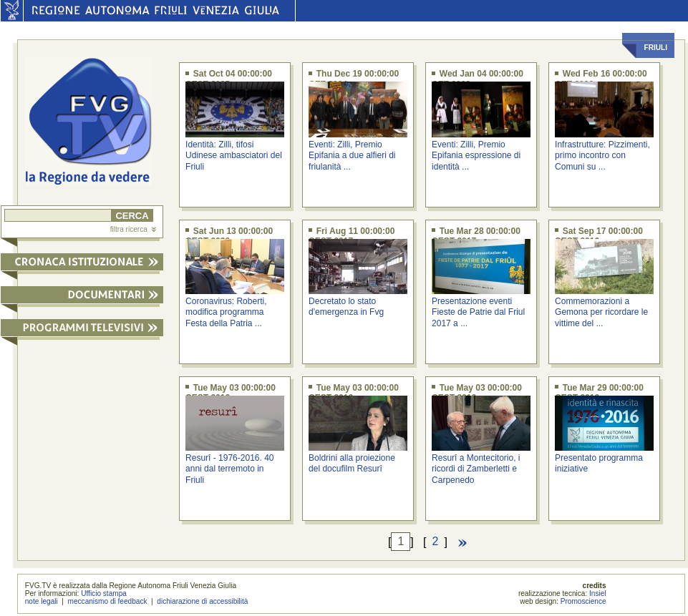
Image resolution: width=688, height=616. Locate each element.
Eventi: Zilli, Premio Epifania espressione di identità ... (476, 156)
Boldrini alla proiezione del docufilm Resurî (352, 463)
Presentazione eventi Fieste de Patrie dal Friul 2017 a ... (478, 312)
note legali (42, 601)
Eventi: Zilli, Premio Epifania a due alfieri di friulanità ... (352, 156)
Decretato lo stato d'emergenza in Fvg (346, 307)
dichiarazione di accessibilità (202, 601)
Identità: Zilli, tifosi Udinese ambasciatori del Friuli (234, 156)
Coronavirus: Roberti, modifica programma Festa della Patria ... (226, 312)
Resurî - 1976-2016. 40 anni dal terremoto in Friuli (229, 469)
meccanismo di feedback (108, 601)
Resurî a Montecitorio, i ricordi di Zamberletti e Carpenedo (476, 469)
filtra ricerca (133, 229)
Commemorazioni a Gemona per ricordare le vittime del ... (601, 312)
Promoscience (583, 601)
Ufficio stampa (104, 593)
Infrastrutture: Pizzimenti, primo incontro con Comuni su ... (602, 156)
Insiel (598, 593)
